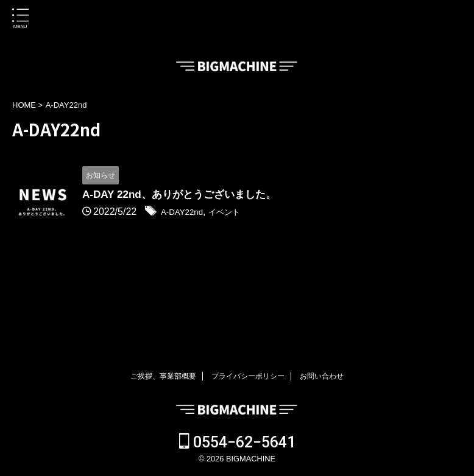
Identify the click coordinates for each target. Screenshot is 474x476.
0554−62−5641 (237, 442)
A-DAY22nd (186, 213)
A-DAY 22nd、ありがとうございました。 (185, 195)
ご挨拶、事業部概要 (163, 376)
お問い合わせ (322, 376)
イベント (236, 213)
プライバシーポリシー (248, 376)
